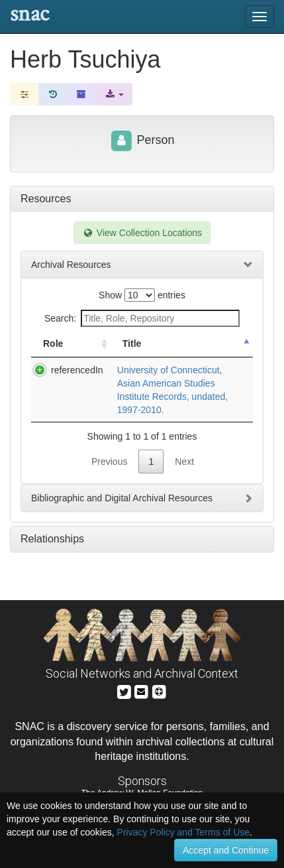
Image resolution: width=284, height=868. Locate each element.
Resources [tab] (46, 199)
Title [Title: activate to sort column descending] (132, 343)
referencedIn (77, 370)
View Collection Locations (142, 233)
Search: (142, 318)
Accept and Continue (226, 850)
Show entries (142, 295)
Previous (109, 462)
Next (184, 462)
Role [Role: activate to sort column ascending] (53, 343)
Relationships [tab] (52, 539)
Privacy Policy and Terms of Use (183, 832)
